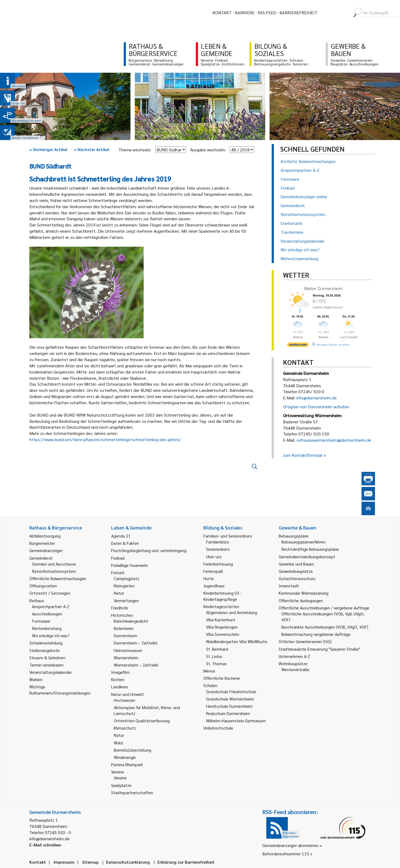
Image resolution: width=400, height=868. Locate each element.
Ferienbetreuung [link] (218, 564)
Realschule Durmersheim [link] (228, 713)
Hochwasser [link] (125, 700)
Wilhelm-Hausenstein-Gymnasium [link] (236, 721)
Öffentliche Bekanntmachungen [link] (58, 578)
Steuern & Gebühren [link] (47, 658)
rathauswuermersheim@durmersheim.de (334, 440)
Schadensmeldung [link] (46, 643)
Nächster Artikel (92, 149)
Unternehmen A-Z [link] (294, 656)
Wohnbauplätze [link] (293, 663)
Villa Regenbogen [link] (222, 627)
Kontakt (222, 13)
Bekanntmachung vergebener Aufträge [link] (316, 634)
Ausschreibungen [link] (47, 614)
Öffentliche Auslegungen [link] (301, 600)
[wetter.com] (298, 346)
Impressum (64, 862)
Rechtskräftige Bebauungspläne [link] (310, 549)
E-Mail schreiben (45, 845)
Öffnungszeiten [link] (43, 586)
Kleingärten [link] (124, 586)
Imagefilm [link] (120, 672)
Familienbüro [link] (218, 542)
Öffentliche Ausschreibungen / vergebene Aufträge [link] (324, 608)
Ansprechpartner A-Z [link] (51, 606)
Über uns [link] (214, 557)
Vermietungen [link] (126, 600)
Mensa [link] (209, 671)
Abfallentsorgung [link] (45, 536)
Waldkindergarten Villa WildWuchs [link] (237, 641)
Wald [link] (118, 743)
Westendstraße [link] (295, 669)
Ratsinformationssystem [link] (54, 571)
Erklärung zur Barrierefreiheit (186, 862)
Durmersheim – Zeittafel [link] (136, 643)
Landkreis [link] (120, 687)
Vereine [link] (120, 778)
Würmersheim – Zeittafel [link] (136, 665)
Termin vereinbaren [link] (46, 665)
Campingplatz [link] (127, 578)
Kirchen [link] (118, 679)
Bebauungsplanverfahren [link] (303, 542)
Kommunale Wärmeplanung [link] (304, 593)
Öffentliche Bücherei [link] (222, 678)
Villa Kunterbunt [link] (221, 620)
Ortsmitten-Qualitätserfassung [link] (142, 721)
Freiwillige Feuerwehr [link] (130, 565)
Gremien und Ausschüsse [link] (54, 564)
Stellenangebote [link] (45, 650)
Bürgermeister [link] (42, 543)
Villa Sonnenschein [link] (223, 634)
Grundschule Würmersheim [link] (230, 699)
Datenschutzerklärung (128, 862)
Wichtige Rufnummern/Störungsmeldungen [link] (60, 690)
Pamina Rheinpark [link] (127, 764)
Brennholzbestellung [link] (132, 750)
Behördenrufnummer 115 (286, 854)
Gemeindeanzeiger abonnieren (290, 845)
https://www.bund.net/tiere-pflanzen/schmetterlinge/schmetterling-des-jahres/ (105, 439)
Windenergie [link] (125, 757)
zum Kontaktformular (303, 455)
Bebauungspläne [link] (294, 536)
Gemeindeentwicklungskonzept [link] (307, 557)
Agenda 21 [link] (121, 536)
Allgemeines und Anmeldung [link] (232, 612)
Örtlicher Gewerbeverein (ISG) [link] (305, 641)
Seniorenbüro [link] (218, 549)
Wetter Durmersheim (323, 288)
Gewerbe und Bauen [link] (296, 564)
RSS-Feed (267, 13)
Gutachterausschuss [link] (297, 578)
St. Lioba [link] (214, 656)
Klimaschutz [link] (125, 728)
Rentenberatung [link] (47, 628)
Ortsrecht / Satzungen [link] (50, 593)
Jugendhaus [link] (214, 586)
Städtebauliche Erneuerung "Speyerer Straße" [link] (319, 649)
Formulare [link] (41, 621)
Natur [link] (119, 593)
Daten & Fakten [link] (125, 543)
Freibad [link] (118, 558)
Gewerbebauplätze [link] (296, 571)
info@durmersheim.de (317, 398)
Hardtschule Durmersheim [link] (229, 706)
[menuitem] (326, 13)
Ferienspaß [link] (213, 571)
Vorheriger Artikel (48, 149)
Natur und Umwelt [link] (128, 694)
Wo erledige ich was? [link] (51, 635)
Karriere (245, 13)
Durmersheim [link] (125, 635)
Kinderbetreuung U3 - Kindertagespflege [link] (223, 596)
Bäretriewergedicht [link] (131, 621)
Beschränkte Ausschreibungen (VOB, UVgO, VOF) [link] (325, 627)
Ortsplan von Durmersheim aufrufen (316, 407)
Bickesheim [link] (124, 628)
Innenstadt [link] (289, 586)
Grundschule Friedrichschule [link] (231, 691)
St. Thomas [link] (216, 663)
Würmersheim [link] (126, 658)
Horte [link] (209, 578)
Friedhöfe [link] (120, 608)
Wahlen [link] (36, 679)
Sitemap (90, 862)
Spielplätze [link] (121, 785)
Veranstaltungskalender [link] (51, 672)
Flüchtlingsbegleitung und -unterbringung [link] (149, 550)
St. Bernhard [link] (217, 649)
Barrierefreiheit (298, 13)
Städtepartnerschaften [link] (132, 792)
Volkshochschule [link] (218, 728)
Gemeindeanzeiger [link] (46, 550)
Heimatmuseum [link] (128, 650)
